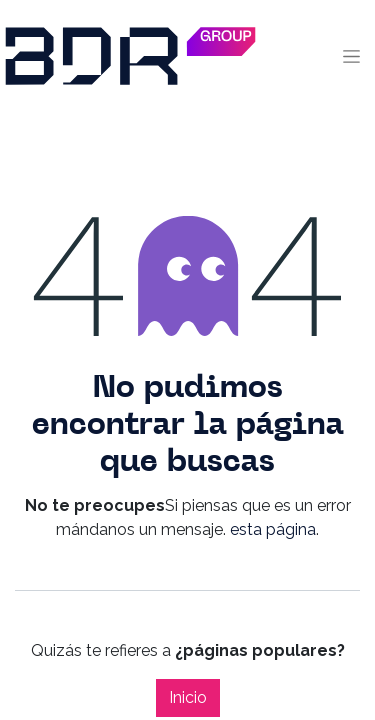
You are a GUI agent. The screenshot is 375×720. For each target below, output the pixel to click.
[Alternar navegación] (351, 56)
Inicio (188, 697)
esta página (273, 529)
